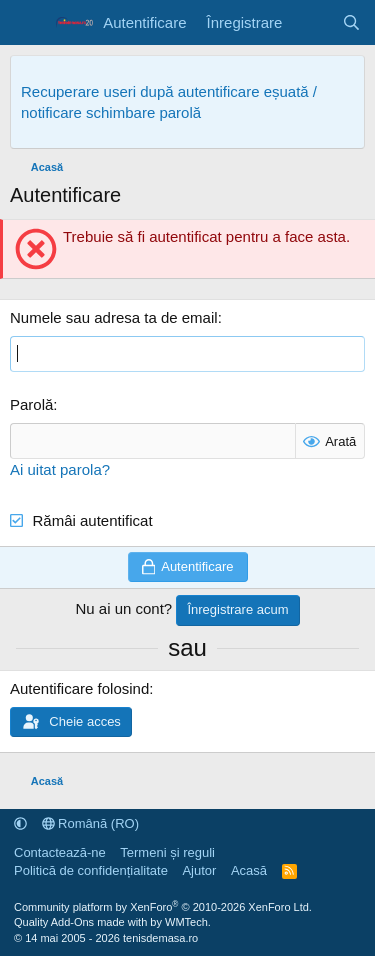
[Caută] (351, 22)
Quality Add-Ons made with (82, 922)
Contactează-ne (60, 852)
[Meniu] (27, 23)
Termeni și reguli (167, 852)
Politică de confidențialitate (91, 870)
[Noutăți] (311, 22)
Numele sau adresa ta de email (114, 317)
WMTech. (188, 922)
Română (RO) (91, 823)
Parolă (31, 404)
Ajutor (199, 870)
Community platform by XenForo (163, 907)
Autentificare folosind (79, 688)
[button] (20, 823)
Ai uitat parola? (60, 469)
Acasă (249, 870)
